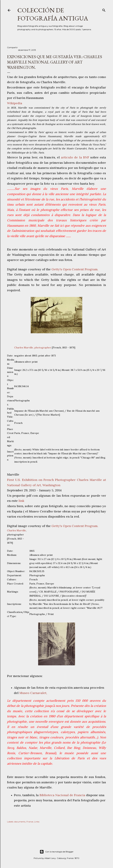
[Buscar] (104, 10)
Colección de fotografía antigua (53, 14)
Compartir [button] (12, 47)
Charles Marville (16, 530)
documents (20, 822)
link (21, 501)
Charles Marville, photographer (33, 348)
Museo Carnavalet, (33, 693)
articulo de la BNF (75, 157)
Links (37, 822)
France (30, 822)
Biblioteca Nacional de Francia (62, 795)
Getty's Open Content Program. (75, 269)
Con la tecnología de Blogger (57, 852)
